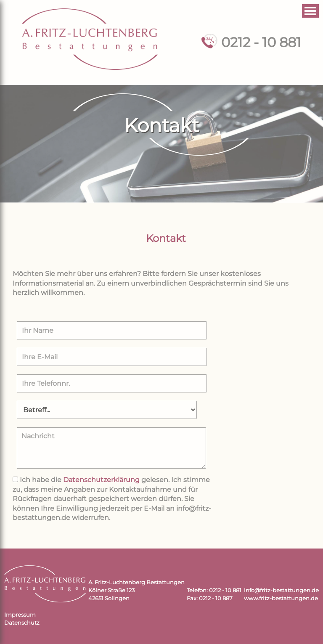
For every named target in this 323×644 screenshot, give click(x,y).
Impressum (20, 615)
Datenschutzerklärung (101, 480)
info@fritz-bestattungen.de (281, 590)
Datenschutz (22, 623)
